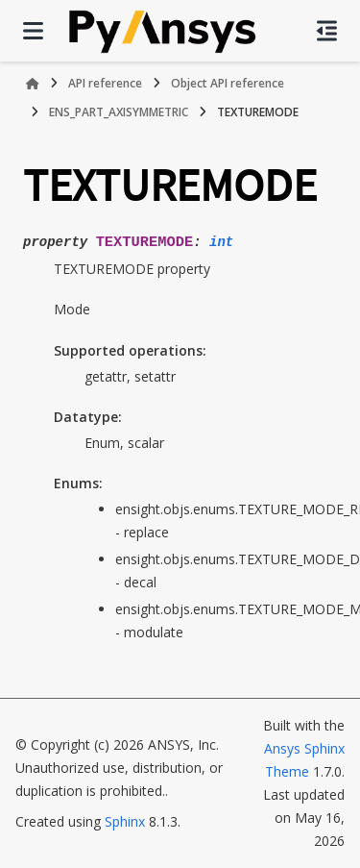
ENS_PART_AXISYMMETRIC (119, 112)
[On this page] (327, 31)
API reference (105, 83)
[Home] (33, 84)
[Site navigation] (33, 31)
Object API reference (228, 83)
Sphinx (125, 821)
